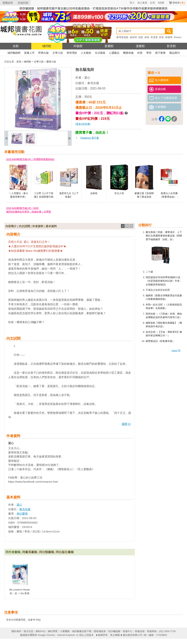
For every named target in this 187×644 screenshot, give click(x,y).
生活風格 (100, 53)
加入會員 (142, 3)
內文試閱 (24, 226)
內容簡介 (11, 226)
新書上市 (29, 53)
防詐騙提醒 (114, 631)
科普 (140, 53)
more (176, 351)
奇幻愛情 (22, 514)
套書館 (109, 46)
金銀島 (94, 193)
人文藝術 (86, 53)
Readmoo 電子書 (90, 138)
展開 (126, 424)
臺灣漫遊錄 (122, 37)
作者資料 (38, 226)
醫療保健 (128, 53)
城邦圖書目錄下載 (82, 631)
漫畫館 (140, 46)
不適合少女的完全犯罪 (158, 290)
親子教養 (160, 53)
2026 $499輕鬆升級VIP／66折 (22, 208)
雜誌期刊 (175, 53)
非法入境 (119, 193)
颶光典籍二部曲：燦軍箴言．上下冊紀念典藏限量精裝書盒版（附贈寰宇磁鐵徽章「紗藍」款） (164, 236)
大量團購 (65, 631)
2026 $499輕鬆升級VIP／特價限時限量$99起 (30, 159)
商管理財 (72, 53)
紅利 (153, 3)
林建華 (169, 37)
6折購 (161, 3)
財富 (162, 37)
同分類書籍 (47, 552)
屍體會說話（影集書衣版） (160, 341)
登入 (132, 3)
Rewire (178, 37)
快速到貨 (23, 3)
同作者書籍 (13, 552)
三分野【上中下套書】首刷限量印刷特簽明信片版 (44, 197)
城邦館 (47, 46)
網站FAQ (41, 631)
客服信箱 (140, 631)
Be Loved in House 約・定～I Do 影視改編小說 (20, 593)
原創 (141, 37)
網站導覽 (53, 631)
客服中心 (128, 631)
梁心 (87, 78)
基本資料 (51, 226)
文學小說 (58, 53)
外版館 (78, 46)
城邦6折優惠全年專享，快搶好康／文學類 (29, 212)
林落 (147, 37)
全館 (16, 46)
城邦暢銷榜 (14, 53)
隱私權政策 (100, 631)
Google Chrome (46, 635)
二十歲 (149, 272)
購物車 (179, 3)
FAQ (38, 620)
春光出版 (93, 83)
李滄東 (154, 37)
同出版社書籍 (65, 552)
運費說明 (8, 3)
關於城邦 (16, 631)
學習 (149, 53)
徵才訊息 (28, 631)
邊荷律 (133, 37)
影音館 (171, 46)
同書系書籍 (30, 552)
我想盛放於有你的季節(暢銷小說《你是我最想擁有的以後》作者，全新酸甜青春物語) (164, 281)
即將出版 (44, 53)
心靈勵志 (114, 53)
